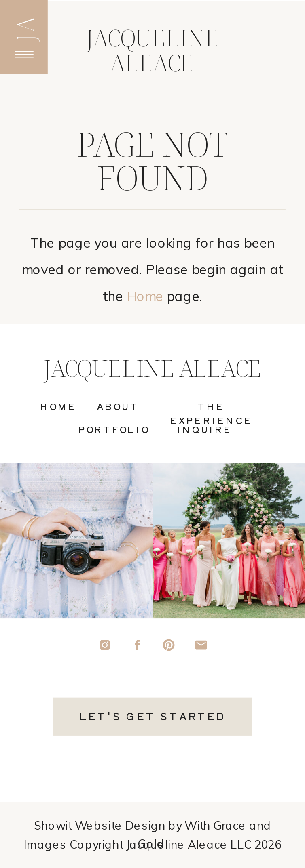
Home (145, 296)
